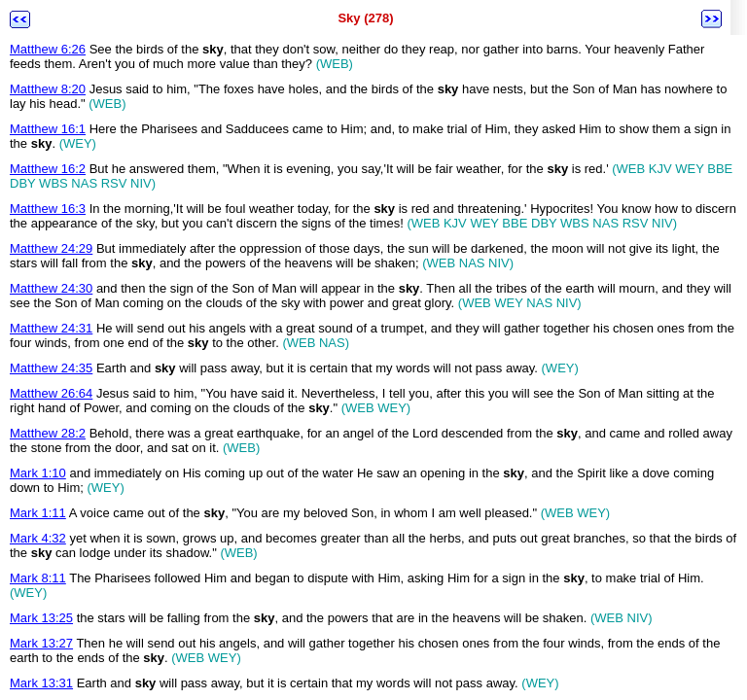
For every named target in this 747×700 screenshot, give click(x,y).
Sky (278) (365, 18)
